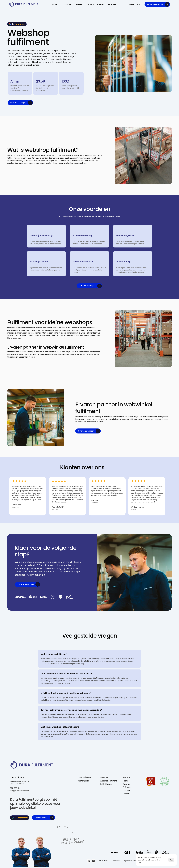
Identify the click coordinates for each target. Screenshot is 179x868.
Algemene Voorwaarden (132, 861)
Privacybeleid (116, 861)
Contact (101, 4)
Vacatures (112, 4)
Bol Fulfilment (106, 784)
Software (90, 4)
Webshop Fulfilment (108, 781)
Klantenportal (134, 4)
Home (125, 781)
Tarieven (79, 4)
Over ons (68, 4)
